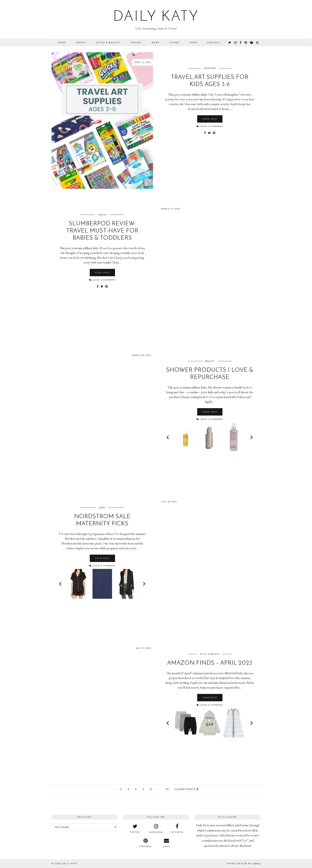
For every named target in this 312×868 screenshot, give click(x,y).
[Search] (258, 43)
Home (62, 43)
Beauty (210, 361)
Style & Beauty (108, 43)
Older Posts (187, 789)
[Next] (251, 437)
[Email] (252, 43)
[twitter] (230, 43)
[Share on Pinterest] (214, 133)
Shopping (210, 68)
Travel (136, 43)
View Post (210, 119)
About (81, 43)
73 (167, 789)
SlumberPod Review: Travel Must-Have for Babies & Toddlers (102, 231)
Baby (156, 43)
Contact (214, 43)
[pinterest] (246, 43)
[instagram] (236, 43)
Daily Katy (156, 17)
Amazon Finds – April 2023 (210, 663)
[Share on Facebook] (205, 133)
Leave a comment (210, 126)
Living (175, 43)
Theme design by (243, 864)
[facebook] (241, 43)
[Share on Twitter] (209, 133)
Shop (193, 43)
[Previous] (168, 437)
